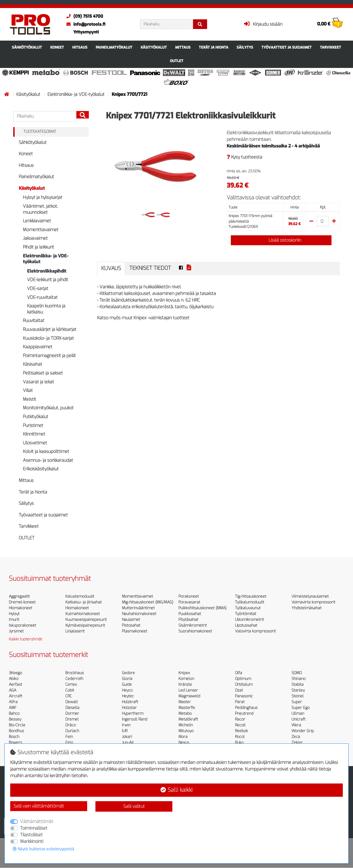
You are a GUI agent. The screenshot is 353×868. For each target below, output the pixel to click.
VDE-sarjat (38, 288)
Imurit (14, 620)
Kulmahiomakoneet (83, 614)
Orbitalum (244, 684)
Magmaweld (189, 696)
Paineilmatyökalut (114, 47)
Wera (296, 725)
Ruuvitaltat (34, 320)
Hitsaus (80, 47)
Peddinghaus (246, 708)
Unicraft (299, 719)
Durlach (72, 731)
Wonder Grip (303, 731)
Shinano (299, 679)
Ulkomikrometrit (249, 620)
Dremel (72, 719)
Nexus (184, 742)
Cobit (70, 690)
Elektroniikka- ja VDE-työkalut (77, 94)
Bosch (14, 737)
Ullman (298, 713)
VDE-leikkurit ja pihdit (48, 280)
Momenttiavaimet (41, 230)
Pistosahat (131, 625)
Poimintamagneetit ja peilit (49, 356)
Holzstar (129, 708)
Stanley (298, 690)
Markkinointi (32, 841)
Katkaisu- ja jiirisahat (84, 602)
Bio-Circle (17, 725)
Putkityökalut (36, 417)
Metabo (185, 713)
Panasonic (244, 696)
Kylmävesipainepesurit (85, 625)
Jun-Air (128, 742)
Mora (183, 737)
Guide (127, 684)
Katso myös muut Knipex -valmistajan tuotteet (143, 318)
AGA (13, 690)
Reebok (241, 731)
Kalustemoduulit (80, 596)
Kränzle (185, 684)
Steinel (298, 696)
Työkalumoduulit (250, 602)
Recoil (240, 725)
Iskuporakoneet (22, 625)
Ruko (239, 742)
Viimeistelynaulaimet (310, 596)
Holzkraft (130, 702)
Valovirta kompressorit (255, 631)
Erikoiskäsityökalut (41, 469)
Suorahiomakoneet (195, 631)
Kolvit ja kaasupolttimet (46, 451)
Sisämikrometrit (193, 625)
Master (185, 702)
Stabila (298, 684)
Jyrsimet (16, 631)
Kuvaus (111, 268)
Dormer (72, 713)
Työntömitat (246, 614)
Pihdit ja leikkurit (38, 247)
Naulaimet (131, 620)
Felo (69, 742)
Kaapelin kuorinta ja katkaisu (46, 309)
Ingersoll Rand (135, 719)
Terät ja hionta (214, 47)
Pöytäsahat (188, 620)
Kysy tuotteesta (244, 157)
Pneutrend (244, 713)
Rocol (240, 737)
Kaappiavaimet (38, 347)
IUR (125, 731)
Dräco (71, 725)
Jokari (127, 737)
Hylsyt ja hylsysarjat (43, 197)
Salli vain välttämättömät (39, 806)
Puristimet (33, 425)
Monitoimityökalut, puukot (48, 408)
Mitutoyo (186, 731)
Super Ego (301, 708)
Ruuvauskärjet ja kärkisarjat (50, 329)
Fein (69, 737)
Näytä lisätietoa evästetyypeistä (43, 849)
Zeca (296, 737)
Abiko (14, 679)
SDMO (297, 673)
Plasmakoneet (135, 631)
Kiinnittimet (34, 434)
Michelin (186, 725)
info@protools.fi (85, 24)
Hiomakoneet (21, 608)
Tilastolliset (31, 835)
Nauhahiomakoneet (139, 614)
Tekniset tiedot (150, 268)
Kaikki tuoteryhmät (26, 639)
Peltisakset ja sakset (43, 373)
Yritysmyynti (86, 32)
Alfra (13, 702)
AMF (13, 708)
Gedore (128, 673)
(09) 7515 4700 (83, 16)
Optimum (243, 679)
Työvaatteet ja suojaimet (287, 47)
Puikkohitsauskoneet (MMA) (202, 608)
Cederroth (74, 679)
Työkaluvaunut (248, 608)
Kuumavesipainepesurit (86, 620)
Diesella (72, 708)
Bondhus (16, 731)
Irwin (126, 725)
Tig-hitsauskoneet (251, 596)
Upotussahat (246, 625)
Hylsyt (14, 614)
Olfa (239, 673)
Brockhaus (75, 673)
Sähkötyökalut (27, 47)
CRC (69, 696)
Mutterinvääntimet (138, 608)
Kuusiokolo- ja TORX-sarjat (48, 338)
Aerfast (15, 684)
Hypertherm (133, 713)
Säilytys (245, 47)
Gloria (127, 679)
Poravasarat (189, 602)
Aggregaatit (19, 596)
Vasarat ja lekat (38, 382)
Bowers (15, 742)
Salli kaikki (176, 790)
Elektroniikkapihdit (47, 271)
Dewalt (72, 702)
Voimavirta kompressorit (313, 602)
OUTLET (177, 61)
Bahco (14, 713)
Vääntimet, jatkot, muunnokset (40, 209)
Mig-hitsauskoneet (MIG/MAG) (148, 602)
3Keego (15, 673)
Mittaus (183, 47)
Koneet (57, 47)
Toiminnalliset (34, 828)
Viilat (28, 390)
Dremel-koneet (22, 602)
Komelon (186, 679)
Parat (240, 702)
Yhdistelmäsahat (307, 608)
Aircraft (16, 696)
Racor (240, 719)
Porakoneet (189, 596)
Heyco (127, 690)
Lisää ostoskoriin (281, 240)
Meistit (30, 399)
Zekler (297, 742)
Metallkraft (188, 719)
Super (297, 702)
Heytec (128, 696)
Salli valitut (134, 806)
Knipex (184, 673)
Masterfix (187, 708)
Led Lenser (188, 690)
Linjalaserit (75, 631)
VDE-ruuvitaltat (42, 297)
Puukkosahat (190, 614)
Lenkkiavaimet (37, 221)
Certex (71, 684)
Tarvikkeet (331, 47)
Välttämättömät (37, 821)
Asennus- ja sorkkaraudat (48, 460)
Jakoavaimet (35, 238)
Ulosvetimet (35, 443)
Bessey (15, 719)
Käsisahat (33, 364)
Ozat (239, 690)
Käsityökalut (154, 47)
